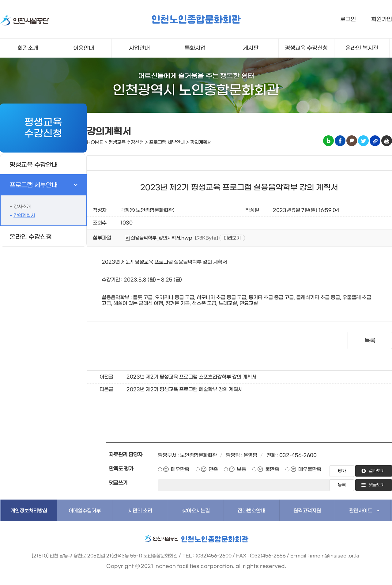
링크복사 (375, 141)
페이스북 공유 (340, 141)
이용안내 (84, 48)
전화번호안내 (251, 511)
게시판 (251, 48)
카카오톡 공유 (352, 141)
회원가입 (382, 19)
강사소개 (22, 207)
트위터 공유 (363, 141)
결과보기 (377, 471)
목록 (370, 341)
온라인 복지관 (362, 48)
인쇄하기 (387, 141)
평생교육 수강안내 (34, 165)
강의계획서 (24, 216)
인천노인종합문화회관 (196, 20)
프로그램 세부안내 (34, 185)
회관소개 (28, 48)
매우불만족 (310, 469)
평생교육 (306, 48)
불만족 (272, 469)
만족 (213, 469)
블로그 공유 (328, 141)
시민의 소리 (140, 511)
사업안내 (139, 48)
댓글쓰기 (118, 483)
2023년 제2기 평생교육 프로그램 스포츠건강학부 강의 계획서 (191, 377)
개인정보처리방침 (29, 511)
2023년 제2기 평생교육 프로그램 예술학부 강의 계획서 (185, 389)
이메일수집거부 (85, 511)
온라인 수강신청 (31, 237)
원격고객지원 (307, 511)
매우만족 (180, 469)
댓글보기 (377, 485)
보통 (241, 469)
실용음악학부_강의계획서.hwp (159, 238)
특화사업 (195, 48)
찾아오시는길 (196, 511)
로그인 (348, 19)
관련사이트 (361, 511)
